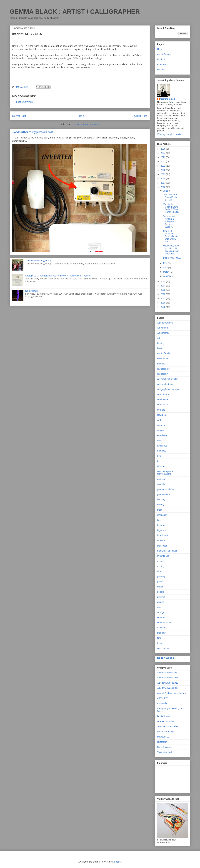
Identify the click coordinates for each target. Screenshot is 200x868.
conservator (163, 405)
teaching (161, 628)
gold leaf (161, 479)
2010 (163, 303)
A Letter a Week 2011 (168, 678)
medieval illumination (167, 551)
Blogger (117, 862)
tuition (160, 643)
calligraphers (163, 369)
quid (159, 607)
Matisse (161, 541)
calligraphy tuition (166, 384)
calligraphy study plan (168, 379)
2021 (163, 166)
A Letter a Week (165, 323)
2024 (163, 153)
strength (161, 612)
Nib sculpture (32, 291)
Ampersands (163, 333)
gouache (161, 484)
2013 (163, 290)
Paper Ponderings (166, 732)
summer (161, 617)
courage (161, 410)
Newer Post (19, 116)
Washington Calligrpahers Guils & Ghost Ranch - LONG (171, 208)
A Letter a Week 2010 (168, 673)
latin (159, 520)
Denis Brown (163, 716)
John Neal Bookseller (167, 726)
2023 (163, 157)
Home (80, 116)
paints (160, 582)
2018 (163, 179)
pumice (161, 602)
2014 (163, 286)
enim (160, 441)
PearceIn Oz (163, 737)
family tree (162, 446)
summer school (165, 623)
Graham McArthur (166, 721)
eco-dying (162, 435)
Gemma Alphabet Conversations (166, 473)
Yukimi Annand (164, 752)
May (165, 263)
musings (161, 566)
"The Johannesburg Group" (39, 260)
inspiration (162, 515)
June (166, 191)
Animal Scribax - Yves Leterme (172, 693)
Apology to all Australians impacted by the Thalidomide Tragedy (57, 276)
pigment (161, 597)
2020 (163, 170)
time (159, 638)
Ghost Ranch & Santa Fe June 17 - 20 (171, 197)
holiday (161, 505)
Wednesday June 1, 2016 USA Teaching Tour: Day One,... (171, 250)
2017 (163, 183)
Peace (160, 587)
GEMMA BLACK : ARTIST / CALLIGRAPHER (75, 12)
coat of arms (163, 394)
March (166, 272)
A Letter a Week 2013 (168, 688)
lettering (161, 525)
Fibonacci (162, 451)
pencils (161, 592)
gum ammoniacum (166, 489)
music (160, 561)
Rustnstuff (162, 742)
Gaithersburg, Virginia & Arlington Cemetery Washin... (169, 221)
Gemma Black (168, 99)
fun (159, 461)
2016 (163, 187)
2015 (163, 281)
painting (161, 576)
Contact (161, 59)
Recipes (161, 70)
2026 (163, 149)
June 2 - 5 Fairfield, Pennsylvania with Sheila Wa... (170, 236)
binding (161, 343)
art (158, 338)
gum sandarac (164, 494)
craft (159, 420)
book (160, 348)
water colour (163, 648)
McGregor (162, 546)
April (166, 268)
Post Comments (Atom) (86, 124)
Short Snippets (164, 747)
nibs (159, 571)
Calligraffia (162, 703)
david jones (163, 425)
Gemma (161, 466)
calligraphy (162, 374)
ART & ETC (163, 698)
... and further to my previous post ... (34, 132)
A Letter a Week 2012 (168, 683)
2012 (163, 294)
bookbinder (163, 359)
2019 (163, 174)
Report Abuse (166, 658)
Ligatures (162, 530)
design (160, 430)
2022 (163, 161)
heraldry (161, 499)
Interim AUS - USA (172, 258)
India (160, 510)
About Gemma (164, 54)
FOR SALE (163, 64)
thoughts (161, 633)
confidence (162, 399)
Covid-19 (162, 415)
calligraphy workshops (168, 389)
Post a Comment (25, 102)
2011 (163, 299)
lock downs (163, 535)
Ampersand (163, 328)
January (167, 276)
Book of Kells (164, 353)
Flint (159, 456)
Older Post (141, 116)
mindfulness (163, 556)
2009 (163, 307)
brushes (161, 364)
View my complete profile (169, 134)
